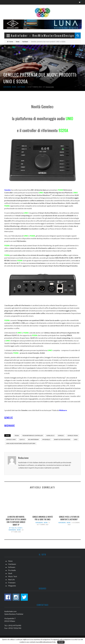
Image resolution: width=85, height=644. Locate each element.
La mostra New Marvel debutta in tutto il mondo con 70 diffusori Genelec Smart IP (16, 521)
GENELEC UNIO (11, 439)
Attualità (13, 528)
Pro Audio (12, 570)
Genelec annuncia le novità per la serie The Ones (43, 518)
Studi (10, 573)
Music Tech (13, 576)
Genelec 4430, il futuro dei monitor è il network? (69, 518)
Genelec (61, 435)
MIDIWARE (10, 426)
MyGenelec (46, 439)
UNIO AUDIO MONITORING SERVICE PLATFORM (21, 443)
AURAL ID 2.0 (50, 435)
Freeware (12, 583)
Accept (61, 642)
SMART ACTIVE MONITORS (62, 439)
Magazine (12, 586)
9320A (17, 435)
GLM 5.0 (22, 439)
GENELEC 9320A (73, 435)
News (14, 87)
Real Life (11, 579)
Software (21, 87)
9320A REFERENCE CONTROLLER (33, 435)
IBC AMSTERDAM (33, 439)
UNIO (76, 439)
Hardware (7, 87)
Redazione (50, 87)
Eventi (20, 528)
